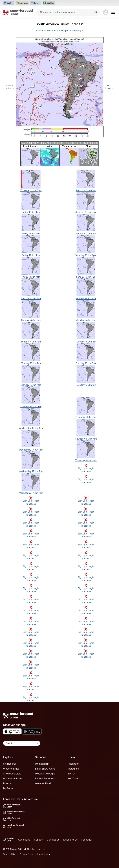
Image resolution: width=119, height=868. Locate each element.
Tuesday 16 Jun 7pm (31, 406)
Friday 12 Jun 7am (31, 234)
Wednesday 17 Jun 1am (31, 428)
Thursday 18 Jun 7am (86, 439)
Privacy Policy (27, 854)
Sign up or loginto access (86, 468)
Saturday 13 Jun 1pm (86, 234)
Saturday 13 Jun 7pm (86, 255)
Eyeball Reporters (45, 778)
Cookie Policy (44, 854)
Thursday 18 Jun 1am (86, 417)
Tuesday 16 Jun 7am (86, 363)
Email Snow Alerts (45, 769)
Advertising (24, 840)
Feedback (87, 840)
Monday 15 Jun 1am (31, 363)
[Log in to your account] (106, 12)
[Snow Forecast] (18, 12)
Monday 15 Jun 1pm (86, 298)
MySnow (8, 788)
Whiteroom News (13, 778)
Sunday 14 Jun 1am (86, 277)
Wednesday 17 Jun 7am (31, 450)
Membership (42, 764)
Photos (7, 783)
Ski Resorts (9, 764)
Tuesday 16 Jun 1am (86, 342)
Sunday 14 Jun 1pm (31, 320)
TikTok (72, 774)
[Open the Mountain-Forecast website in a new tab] (22, 3)
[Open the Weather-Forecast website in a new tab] (49, 3)
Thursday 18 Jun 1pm (86, 460)
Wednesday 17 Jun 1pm (31, 471)
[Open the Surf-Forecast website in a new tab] (9, 3)
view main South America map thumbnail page (60, 30)
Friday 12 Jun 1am (31, 212)
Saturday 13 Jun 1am (86, 190)
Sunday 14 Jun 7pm (31, 342)
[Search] (96, 12)
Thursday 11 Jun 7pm (31, 190)
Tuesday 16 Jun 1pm (86, 385)
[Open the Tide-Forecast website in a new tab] (36, 3)
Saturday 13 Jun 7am (86, 212)
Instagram (73, 769)
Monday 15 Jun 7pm (86, 320)
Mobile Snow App (45, 774)
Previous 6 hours (10, 87)
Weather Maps (11, 769)
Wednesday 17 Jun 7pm (31, 493)
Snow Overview (12, 774)
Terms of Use (10, 854)
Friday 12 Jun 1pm (31, 255)
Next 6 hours (109, 87)
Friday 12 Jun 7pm (31, 277)
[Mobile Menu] (113, 12)
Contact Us (53, 840)
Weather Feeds (43, 783)
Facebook (73, 764)
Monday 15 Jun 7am (31, 385)
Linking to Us (70, 840)
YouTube (73, 778)
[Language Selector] (22, 743)
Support (39, 840)
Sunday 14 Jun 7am (31, 298)
